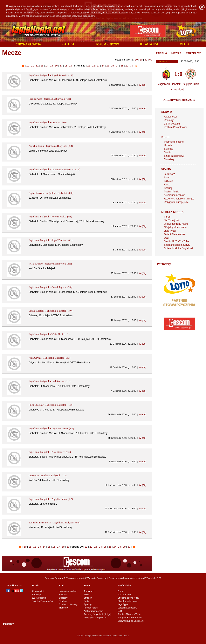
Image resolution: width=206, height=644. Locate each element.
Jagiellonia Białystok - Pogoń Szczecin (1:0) (51, 75)
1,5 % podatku (172, 124)
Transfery (169, 159)
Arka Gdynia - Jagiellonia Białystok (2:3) (50, 358)
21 (89, 66)
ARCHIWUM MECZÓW (179, 100)
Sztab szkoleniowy (174, 156)
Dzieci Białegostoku (175, 234)
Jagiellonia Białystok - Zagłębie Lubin (178, 84)
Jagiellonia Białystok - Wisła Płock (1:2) (49, 334)
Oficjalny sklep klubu (175, 227)
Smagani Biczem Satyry (177, 245)
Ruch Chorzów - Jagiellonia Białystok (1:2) (51, 405)
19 (71, 66)
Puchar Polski (171, 192)
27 (117, 66)
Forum (168, 217)
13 (42, 66)
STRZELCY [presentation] (193, 53)
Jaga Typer (170, 231)
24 (103, 66)
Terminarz (169, 174)
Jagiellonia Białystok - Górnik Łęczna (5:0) (50, 287)
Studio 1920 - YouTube (177, 241)
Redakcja (169, 120)
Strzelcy (168, 181)
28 (122, 66)
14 (47, 66)
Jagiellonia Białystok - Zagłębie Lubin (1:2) (51, 499)
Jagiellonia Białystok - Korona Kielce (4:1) (50, 217)
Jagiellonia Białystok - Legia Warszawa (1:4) (51, 428)
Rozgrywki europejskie (176, 202)
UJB (166, 238)
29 (127, 66)
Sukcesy (169, 149)
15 (51, 66)
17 (61, 66)
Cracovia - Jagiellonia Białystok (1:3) (48, 476)
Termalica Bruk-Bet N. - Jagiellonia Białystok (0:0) (54, 523)
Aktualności (170, 117)
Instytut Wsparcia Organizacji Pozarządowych (102, 578)
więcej (143, 85)
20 (141, 60)
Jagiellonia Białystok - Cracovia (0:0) (48, 122)
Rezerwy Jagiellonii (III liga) (179, 199)
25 (108, 66)
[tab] (162, 53)
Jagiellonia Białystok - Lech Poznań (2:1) (50, 381)
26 (112, 66)
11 (33, 66)
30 (132, 66)
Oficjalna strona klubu (176, 224)
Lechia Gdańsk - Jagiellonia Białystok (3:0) (51, 311)
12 (37, 66)
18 (66, 66)
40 (146, 60)
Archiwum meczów (174, 195)
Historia (168, 145)
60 (151, 60)
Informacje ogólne (174, 142)
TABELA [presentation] (162, 53)
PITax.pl (148, 578)
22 (93, 66)
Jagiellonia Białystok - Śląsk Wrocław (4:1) (51, 240)
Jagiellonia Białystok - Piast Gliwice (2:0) (50, 452)
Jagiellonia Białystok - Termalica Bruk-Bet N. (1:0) (54, 170)
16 (56, 66)
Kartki (167, 185)
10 (136, 60)
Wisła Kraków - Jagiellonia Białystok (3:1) (50, 264)
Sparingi (169, 188)
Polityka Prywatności (175, 127)
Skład (167, 178)
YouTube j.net (171, 220)
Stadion (168, 152)
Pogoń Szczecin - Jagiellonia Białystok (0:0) (51, 193)
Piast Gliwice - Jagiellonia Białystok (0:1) (50, 99)
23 (98, 66)
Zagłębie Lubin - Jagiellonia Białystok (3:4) (51, 146)
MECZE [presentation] (176, 53)
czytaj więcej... (179, 89)
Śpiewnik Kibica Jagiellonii (178, 248)
